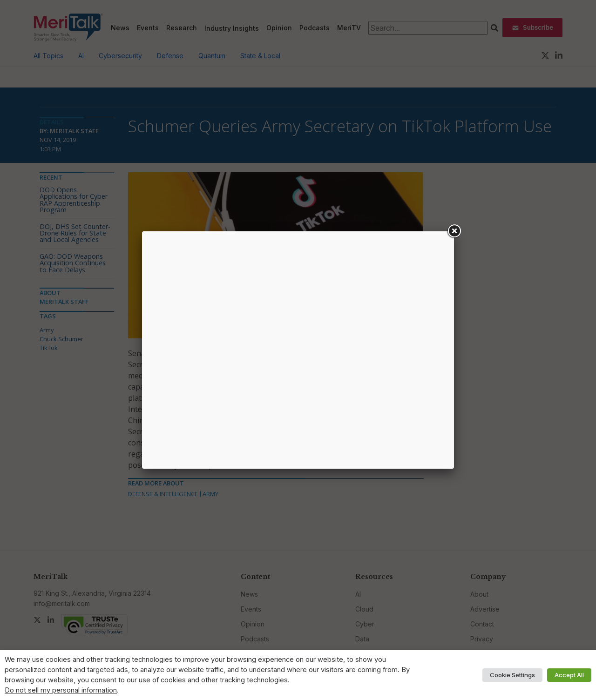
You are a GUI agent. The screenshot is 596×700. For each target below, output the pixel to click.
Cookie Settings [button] (512, 675)
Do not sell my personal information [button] (61, 690)
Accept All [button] (569, 675)
